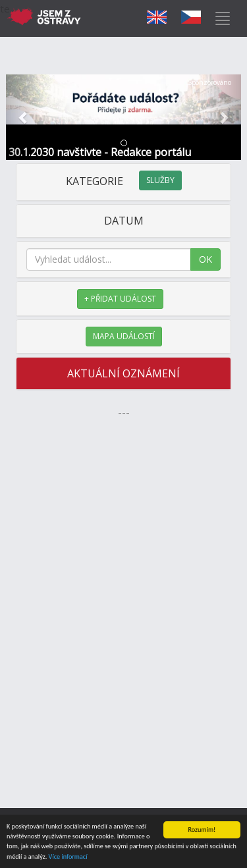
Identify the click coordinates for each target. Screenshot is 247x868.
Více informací (68, 857)
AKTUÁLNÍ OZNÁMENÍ (123, 373)
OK (206, 259)
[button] (24, 117)
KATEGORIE (124, 181)
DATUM (124, 221)
